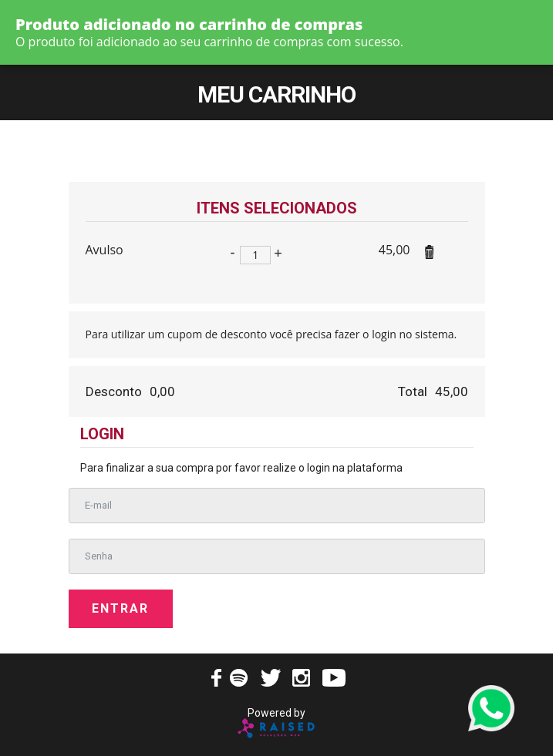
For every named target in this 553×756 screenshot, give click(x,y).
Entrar (120, 608)
